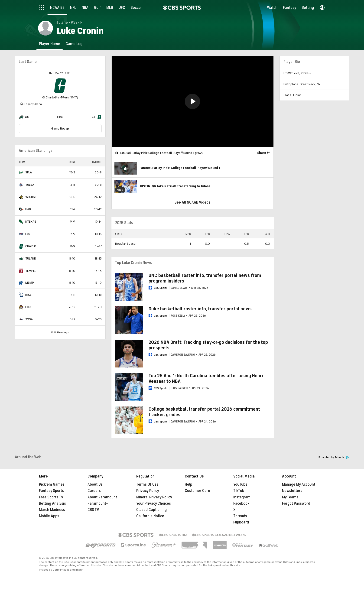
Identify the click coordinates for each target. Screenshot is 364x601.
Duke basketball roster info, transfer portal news (200, 309)
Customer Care (197, 491)
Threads (240, 516)
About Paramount (102, 497)
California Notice (150, 516)
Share (262, 153)
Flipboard (241, 522)
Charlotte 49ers (57, 97)
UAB (28, 209)
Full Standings (60, 332)
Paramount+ (98, 504)
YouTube (240, 484)
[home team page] (60, 86)
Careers (94, 491)
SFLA (29, 172)
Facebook (241, 504)
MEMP (30, 283)
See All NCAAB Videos (192, 202)
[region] (193, 102)
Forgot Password (296, 504)
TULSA (30, 185)
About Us (95, 484)
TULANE (31, 258)
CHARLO (31, 246)
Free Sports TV (51, 497)
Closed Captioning (151, 510)
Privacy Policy (148, 491)
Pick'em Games (52, 484)
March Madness (52, 510)
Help (188, 484)
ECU (28, 307)
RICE (28, 295)
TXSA (29, 319)
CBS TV (93, 510)
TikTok (239, 491)
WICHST (31, 197)
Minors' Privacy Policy (154, 497)
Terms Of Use (147, 484)
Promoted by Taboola (334, 457)
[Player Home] (50, 44)
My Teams (290, 497)
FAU (28, 234)
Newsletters (292, 491)
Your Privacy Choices (154, 504)
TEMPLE (31, 271)
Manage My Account (299, 484)
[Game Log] (74, 44)
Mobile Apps (49, 516)
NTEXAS (31, 222)
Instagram (242, 497)
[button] (192, 101)
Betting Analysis (52, 504)
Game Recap (60, 128)
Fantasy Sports (51, 491)
